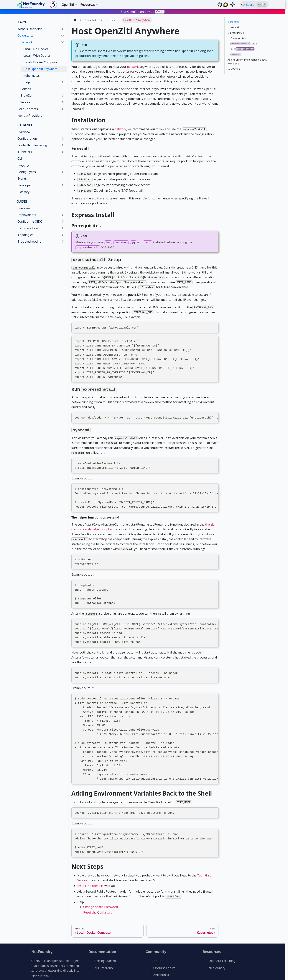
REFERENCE (25, 125)
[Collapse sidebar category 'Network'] (62, 42)
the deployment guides (132, 56)
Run (243, 49)
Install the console (90, 865)
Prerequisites (238, 38)
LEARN (21, 22)
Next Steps (234, 69)
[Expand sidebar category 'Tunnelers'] (62, 152)
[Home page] (75, 20)
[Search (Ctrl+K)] (254, 5)
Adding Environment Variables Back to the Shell (247, 62)
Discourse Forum (163, 947)
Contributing (161, 954)
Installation (234, 22)
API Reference (104, 947)
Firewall (235, 27)
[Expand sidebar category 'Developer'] (62, 185)
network (133, 67)
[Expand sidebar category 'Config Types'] (62, 172)
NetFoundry (217, 947)
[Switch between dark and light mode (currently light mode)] (232, 5)
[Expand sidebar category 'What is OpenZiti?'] (62, 29)
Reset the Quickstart (97, 891)
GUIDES (22, 201)
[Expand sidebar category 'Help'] (62, 82)
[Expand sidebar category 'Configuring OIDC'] (62, 221)
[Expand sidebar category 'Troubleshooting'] (62, 241)
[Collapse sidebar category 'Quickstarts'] (62, 36)
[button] (41, 145)
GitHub (156, 940)
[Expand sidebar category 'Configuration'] (62, 139)
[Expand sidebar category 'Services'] (62, 102)
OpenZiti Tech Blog (222, 940)
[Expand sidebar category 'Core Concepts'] (62, 109)
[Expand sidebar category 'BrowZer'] (62, 96)
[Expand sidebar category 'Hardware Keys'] (62, 228)
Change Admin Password (101, 886)
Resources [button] (88, 5)
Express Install (236, 33)
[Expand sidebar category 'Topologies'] (62, 235)
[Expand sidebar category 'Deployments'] (62, 215)
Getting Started (105, 940)
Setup (244, 44)
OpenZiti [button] (68, 5)
